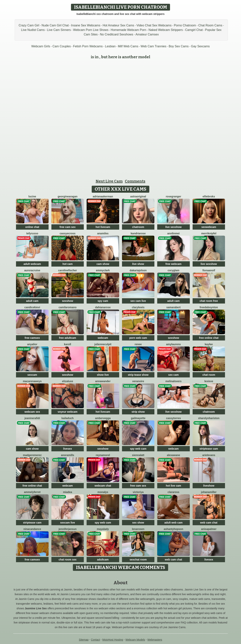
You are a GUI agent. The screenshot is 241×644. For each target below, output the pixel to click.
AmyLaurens (173, 344)
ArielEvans (209, 455)
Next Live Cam (109, 181)
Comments (135, 181)
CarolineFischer (68, 270)
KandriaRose (138, 233)
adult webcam (32, 264)
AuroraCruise (32, 270)
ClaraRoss (173, 492)
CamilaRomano (67, 307)
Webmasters (155, 640)
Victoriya (138, 492)
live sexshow (173, 227)
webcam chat (103, 486)
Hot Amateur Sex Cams (118, 25)
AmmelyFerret (32, 492)
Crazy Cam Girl (29, 25)
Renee (138, 344)
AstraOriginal (138, 196)
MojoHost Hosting (113, 640)
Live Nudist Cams (33, 30)
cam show (103, 264)
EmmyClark (103, 270)
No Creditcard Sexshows (117, 34)
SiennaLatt (138, 455)
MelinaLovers (173, 381)
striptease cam (209, 449)
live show (138, 264)
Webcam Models (135, 640)
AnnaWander (103, 381)
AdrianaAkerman (103, 196)
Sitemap (84, 640)
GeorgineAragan (67, 196)
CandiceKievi (32, 307)
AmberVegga (103, 418)
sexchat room (138, 560)
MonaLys (103, 492)
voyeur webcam (67, 412)
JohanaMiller (209, 492)
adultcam (103, 560)
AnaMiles (103, 233)
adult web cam (173, 523)
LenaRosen (138, 529)
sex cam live (138, 301)
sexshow (67, 301)
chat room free (209, 301)
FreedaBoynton (209, 307)
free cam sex (67, 227)
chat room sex (67, 560)
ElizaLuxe (68, 381)
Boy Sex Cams (179, 46)
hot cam (68, 264)
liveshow (209, 486)
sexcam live (67, 523)
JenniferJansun (68, 529)
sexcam (32, 375)
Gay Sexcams (200, 46)
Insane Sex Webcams (86, 25)
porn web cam (138, 338)
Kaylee (209, 344)
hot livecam (103, 227)
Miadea (68, 492)
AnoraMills (68, 455)
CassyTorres (174, 418)
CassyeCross (68, 233)
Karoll (67, 344)
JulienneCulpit (103, 344)
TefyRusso (32, 233)
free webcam (174, 264)
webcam (103, 338)
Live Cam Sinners (59, 30)
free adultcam (67, 338)
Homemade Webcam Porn (128, 30)
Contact (95, 640)
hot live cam (174, 486)
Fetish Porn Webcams (88, 46)
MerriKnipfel (209, 233)
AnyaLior (32, 344)
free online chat (209, 338)
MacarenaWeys (32, 381)
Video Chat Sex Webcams (154, 25)
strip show (138, 412)
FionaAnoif (209, 270)
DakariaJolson (138, 270)
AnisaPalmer (209, 529)
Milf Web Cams (128, 46)
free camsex (32, 338)
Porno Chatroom (185, 25)
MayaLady (103, 529)
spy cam (103, 301)
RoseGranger (173, 196)
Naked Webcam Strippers (166, 30)
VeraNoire (138, 381)
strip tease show (138, 375)
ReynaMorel (103, 455)
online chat (32, 227)
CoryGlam (173, 270)
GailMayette (138, 418)
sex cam (174, 375)
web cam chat (209, 523)
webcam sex (32, 412)
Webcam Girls (41, 46)
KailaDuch (67, 418)
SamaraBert (174, 307)
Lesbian (110, 46)
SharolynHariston (209, 418)
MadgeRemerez (32, 455)
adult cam (32, 301)
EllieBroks (209, 196)
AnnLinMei (174, 233)
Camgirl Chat (194, 30)
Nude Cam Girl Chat (55, 25)
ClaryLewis (138, 307)
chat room (209, 375)
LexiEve (209, 381)
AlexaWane (173, 455)
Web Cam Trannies (154, 46)
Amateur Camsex (147, 34)
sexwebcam (209, 227)
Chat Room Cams (210, 25)
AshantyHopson (174, 529)
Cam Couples (62, 46)
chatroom (138, 227)
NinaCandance (32, 529)
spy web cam (138, 449)
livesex (67, 449)
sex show (138, 523)
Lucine (32, 196)
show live (103, 375)
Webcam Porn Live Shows (91, 30)
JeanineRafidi (32, 418)
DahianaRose (103, 307)
